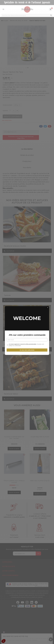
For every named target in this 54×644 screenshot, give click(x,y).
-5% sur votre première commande (27, 326)
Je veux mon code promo (27, 342)
